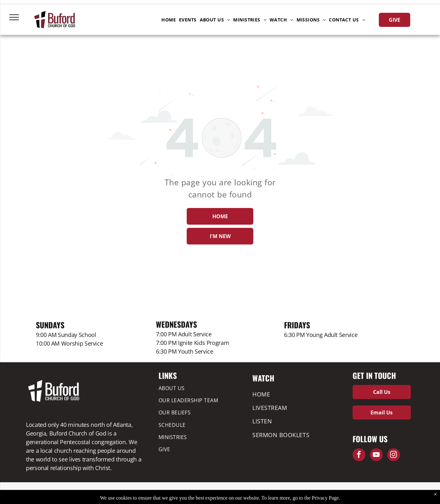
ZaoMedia (403, 491)
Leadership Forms (161, 491)
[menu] (14, 17)
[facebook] (359, 456)
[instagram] (394, 456)
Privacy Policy (131, 491)
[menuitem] (169, 20)
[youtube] (376, 456)
